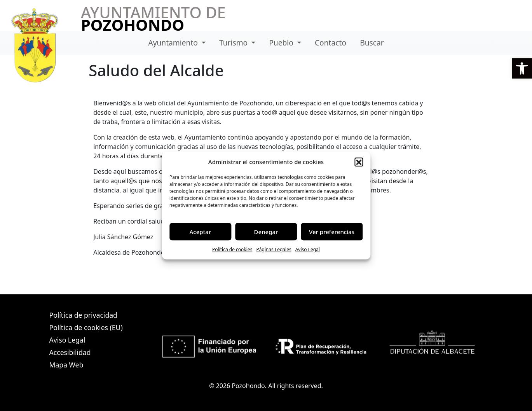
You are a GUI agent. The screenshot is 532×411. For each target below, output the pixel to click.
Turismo (234, 43)
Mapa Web (66, 365)
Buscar (372, 43)
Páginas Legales (274, 249)
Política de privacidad (83, 315)
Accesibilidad (70, 352)
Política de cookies (232, 249)
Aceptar (201, 232)
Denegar (266, 232)
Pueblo (282, 43)
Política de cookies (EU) (86, 327)
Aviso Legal (308, 249)
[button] (522, 68)
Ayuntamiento (174, 43)
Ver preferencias (332, 232)
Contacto (331, 43)
